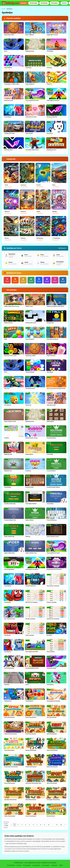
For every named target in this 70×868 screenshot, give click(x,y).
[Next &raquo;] (65, 825)
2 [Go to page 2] (18, 825)
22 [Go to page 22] (61, 825)
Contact (19, 865)
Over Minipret (11, 865)
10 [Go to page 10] (49, 825)
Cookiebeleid (36, 865)
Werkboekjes (33, 3)
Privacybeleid (27, 865)
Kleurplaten (55, 3)
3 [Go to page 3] (22, 825)
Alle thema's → (62, 248)
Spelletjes (23, 3)
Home (4, 9)
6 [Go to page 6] (33, 825)
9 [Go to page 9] (45, 825)
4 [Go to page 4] (26, 825)
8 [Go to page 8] (41, 825)
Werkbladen (44, 3)
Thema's (64, 3)
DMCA (61, 865)
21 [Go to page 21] (57, 825)
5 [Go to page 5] (30, 825)
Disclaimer (54, 865)
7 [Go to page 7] (37, 825)
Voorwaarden (46, 865)
